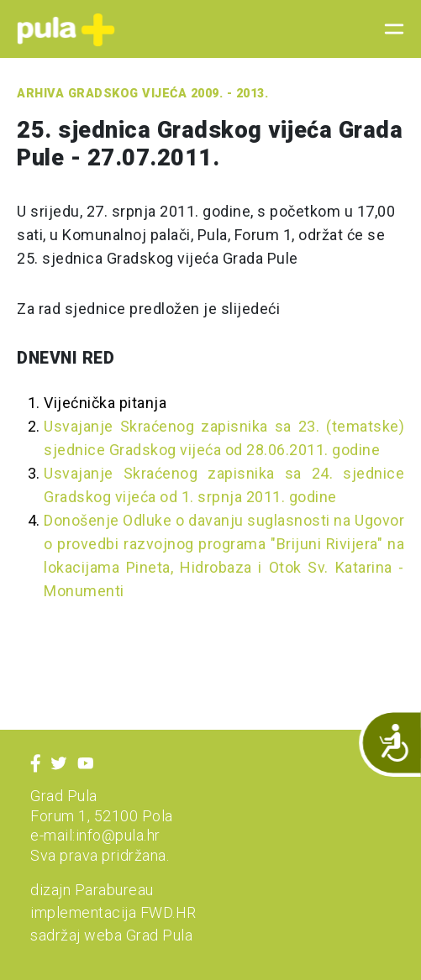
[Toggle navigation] (389, 29)
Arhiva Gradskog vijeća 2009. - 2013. (142, 94)
